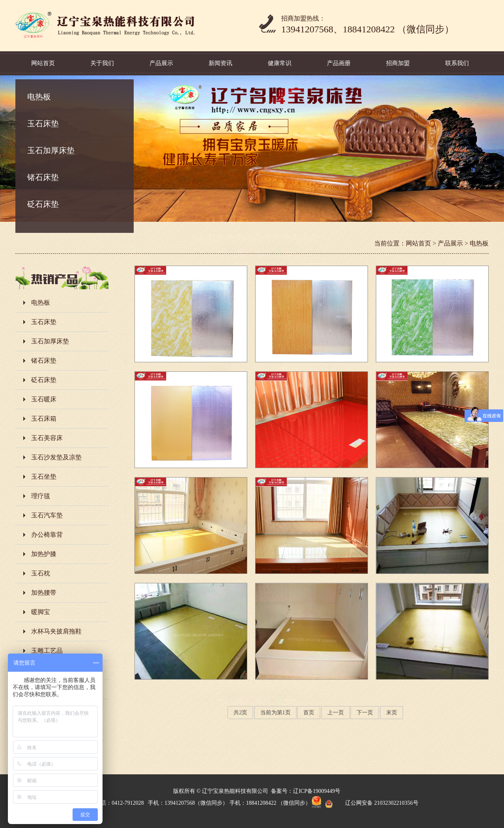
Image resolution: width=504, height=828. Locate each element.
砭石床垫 (43, 204)
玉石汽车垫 (47, 515)
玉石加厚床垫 (51, 150)
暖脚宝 (41, 612)
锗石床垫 (43, 177)
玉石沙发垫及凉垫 (56, 457)
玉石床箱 (44, 419)
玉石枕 (41, 573)
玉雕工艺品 (47, 651)
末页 (392, 713)
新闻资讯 (220, 63)
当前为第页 (275, 713)
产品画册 (339, 63)
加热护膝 (44, 554)
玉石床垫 (43, 124)
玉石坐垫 (44, 477)
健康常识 (280, 63)
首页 (309, 713)
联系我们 (457, 63)
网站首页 (43, 63)
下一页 (365, 713)
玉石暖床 (44, 399)
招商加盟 (398, 63)
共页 (240, 713)
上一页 (336, 713)
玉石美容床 (47, 438)
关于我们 (102, 63)
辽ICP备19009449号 (317, 791)
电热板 (39, 97)
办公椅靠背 (47, 535)
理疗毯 (41, 496)
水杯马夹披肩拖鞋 (56, 631)
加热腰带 (44, 593)
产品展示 (161, 63)
